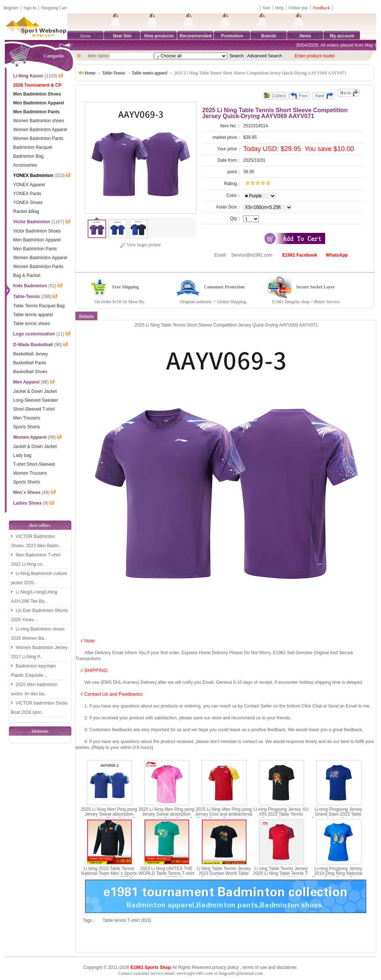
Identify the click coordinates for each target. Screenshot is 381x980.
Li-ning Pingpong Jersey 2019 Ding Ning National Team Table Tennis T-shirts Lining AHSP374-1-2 (338, 876)
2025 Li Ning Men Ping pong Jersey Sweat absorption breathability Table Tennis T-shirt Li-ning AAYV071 (166, 817)
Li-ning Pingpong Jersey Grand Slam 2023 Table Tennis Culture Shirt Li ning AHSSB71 (338, 817)
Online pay (298, 8)
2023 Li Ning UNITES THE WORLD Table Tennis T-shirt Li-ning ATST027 (166, 873)
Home (86, 36)
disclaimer (286, 967)
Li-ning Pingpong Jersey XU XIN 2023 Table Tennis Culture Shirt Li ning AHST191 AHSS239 (281, 817)
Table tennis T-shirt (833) (127, 920)
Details (86, 317)
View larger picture (140, 245)
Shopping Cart (54, 8)
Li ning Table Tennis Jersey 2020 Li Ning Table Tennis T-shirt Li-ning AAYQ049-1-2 (281, 873)
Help (279, 8)
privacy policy (225, 967)
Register (11, 8)
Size (267, 8)
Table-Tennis (114, 73)
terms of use (254, 967)
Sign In (30, 8)
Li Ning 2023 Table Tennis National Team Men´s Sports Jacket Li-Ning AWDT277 (109, 873)
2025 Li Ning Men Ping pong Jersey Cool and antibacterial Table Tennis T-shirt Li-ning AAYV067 (224, 817)
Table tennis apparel (149, 73)
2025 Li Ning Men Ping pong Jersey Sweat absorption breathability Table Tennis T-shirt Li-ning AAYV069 (109, 817)
